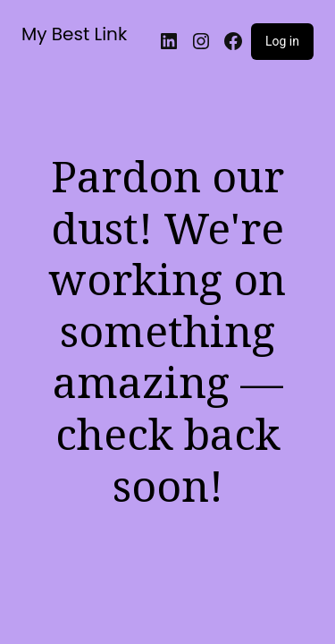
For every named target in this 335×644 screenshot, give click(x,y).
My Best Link (74, 34)
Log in (282, 41)
